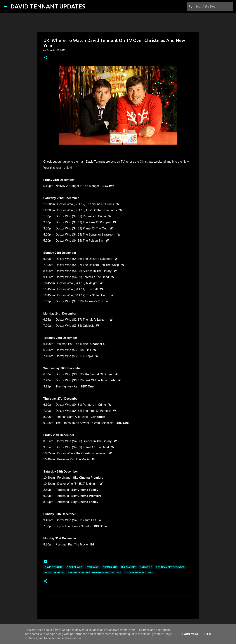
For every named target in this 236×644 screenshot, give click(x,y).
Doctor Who (75, 567)
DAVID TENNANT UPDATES (48, 6)
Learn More (190, 634)
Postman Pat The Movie (170, 567)
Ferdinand (93, 567)
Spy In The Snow (54, 572)
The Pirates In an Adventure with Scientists (94, 572)
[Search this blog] (214, 6)
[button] (46, 58)
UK (150, 572)
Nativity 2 (146, 567)
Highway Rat (129, 567)
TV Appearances (135, 572)
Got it (207, 634)
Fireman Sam (110, 567)
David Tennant (54, 567)
